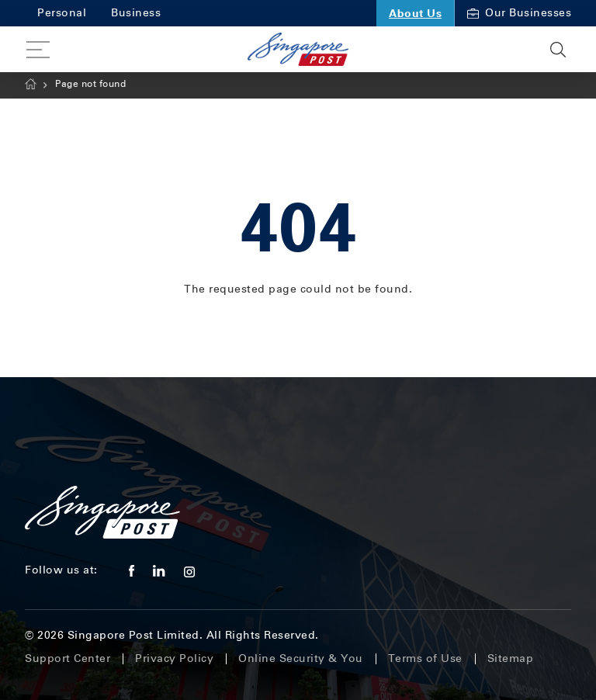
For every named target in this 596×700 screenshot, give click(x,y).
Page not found (90, 84)
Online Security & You (301, 658)
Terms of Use (425, 658)
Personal (62, 13)
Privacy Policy (174, 658)
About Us (415, 13)
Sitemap (511, 658)
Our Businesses (519, 13)
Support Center (68, 658)
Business (136, 13)
